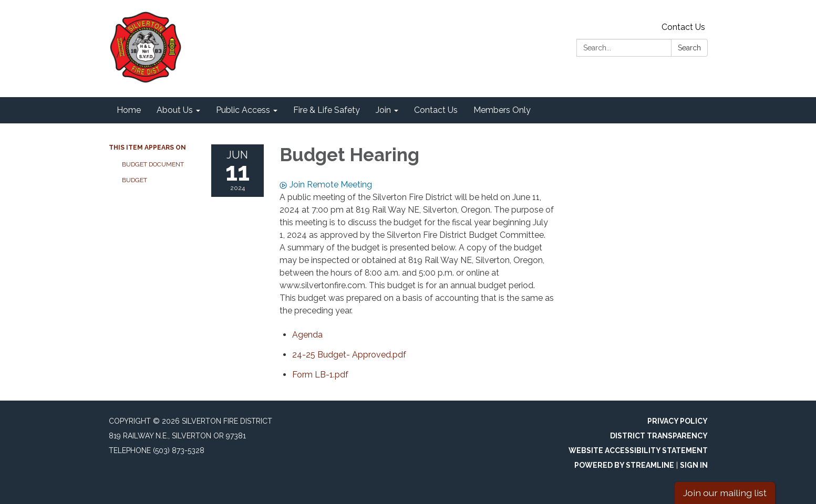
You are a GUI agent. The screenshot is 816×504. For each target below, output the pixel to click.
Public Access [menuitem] (243, 110)
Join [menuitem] (383, 110)
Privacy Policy (678, 421)
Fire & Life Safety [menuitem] (327, 110)
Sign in (694, 465)
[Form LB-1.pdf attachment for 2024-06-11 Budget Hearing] (320, 375)
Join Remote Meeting (326, 185)
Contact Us (683, 27)
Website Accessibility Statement (638, 450)
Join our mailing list (725, 493)
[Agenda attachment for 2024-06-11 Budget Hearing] (307, 335)
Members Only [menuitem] (502, 110)
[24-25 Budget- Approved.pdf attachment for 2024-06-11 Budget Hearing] (349, 355)
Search (689, 48)
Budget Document (153, 164)
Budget (135, 180)
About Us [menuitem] (175, 110)
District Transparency (659, 436)
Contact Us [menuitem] (436, 110)
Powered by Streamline (624, 465)
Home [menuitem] (129, 110)
